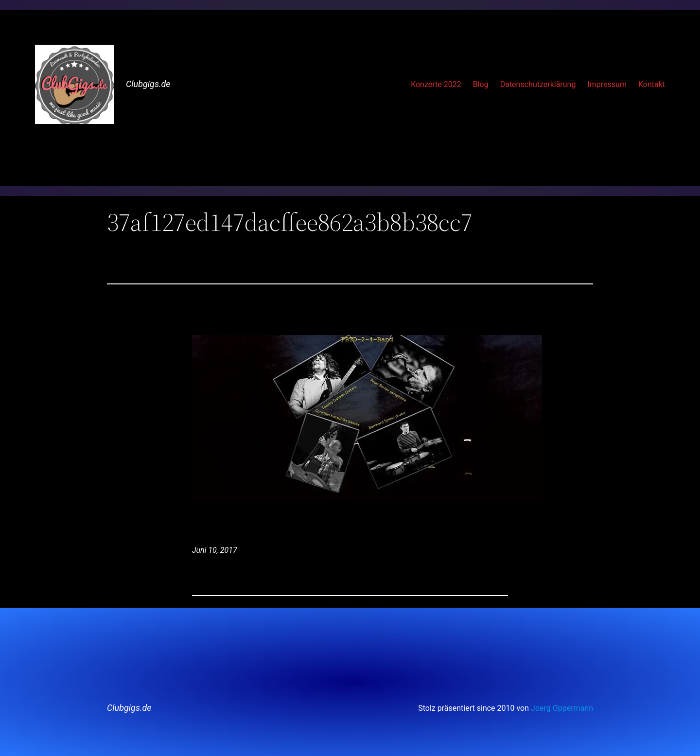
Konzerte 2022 (436, 84)
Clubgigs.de (148, 84)
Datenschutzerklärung (538, 84)
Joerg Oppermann (562, 708)
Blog (481, 84)
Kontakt (652, 84)
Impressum (607, 84)
